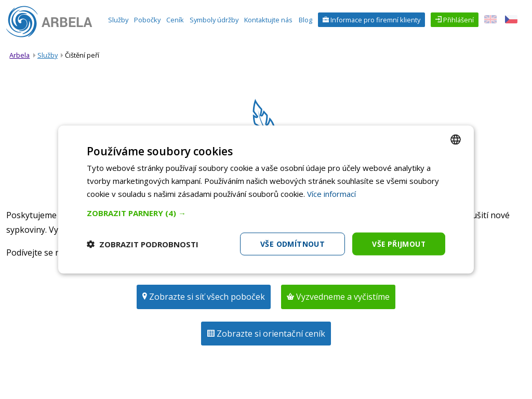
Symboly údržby (214, 20)
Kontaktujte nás (268, 20)
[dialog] (266, 199)
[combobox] (456, 139)
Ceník (175, 20)
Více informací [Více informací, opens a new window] (331, 193)
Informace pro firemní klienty (375, 20)
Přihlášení (458, 20)
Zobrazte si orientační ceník (270, 334)
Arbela (19, 55)
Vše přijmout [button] (398, 243)
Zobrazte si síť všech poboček (206, 297)
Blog (305, 20)
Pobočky (147, 20)
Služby (118, 20)
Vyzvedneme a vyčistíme (342, 297)
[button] (266, 212)
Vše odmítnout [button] (291, 243)
